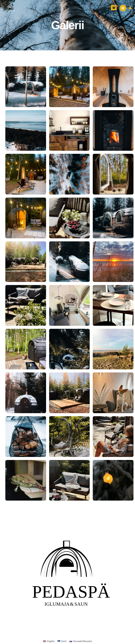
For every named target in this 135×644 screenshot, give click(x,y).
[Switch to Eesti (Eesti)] (62, 641)
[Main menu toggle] (123, 8)
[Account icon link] (130, 8)
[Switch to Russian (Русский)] (81, 641)
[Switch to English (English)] (49, 641)
